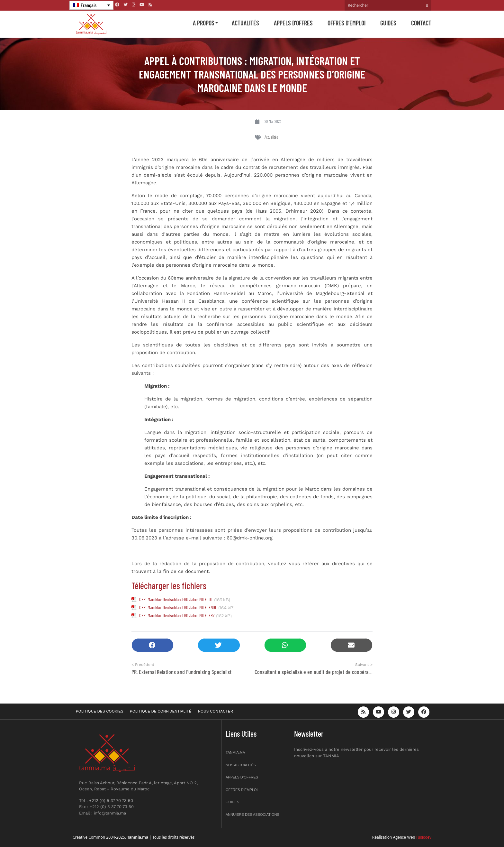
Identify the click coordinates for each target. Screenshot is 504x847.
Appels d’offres (293, 23)
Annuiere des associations (252, 815)
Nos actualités (241, 765)
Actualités (245, 23)
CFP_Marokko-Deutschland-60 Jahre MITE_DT (176, 599)
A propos (204, 23)
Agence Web (404, 837)
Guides (388, 23)
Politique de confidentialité (161, 711)
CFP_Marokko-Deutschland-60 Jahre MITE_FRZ (177, 615)
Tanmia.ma (235, 752)
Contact (421, 23)
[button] (153, 645)
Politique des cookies (100, 711)
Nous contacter (216, 711)
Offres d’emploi (346, 23)
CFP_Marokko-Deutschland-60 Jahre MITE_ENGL (178, 607)
